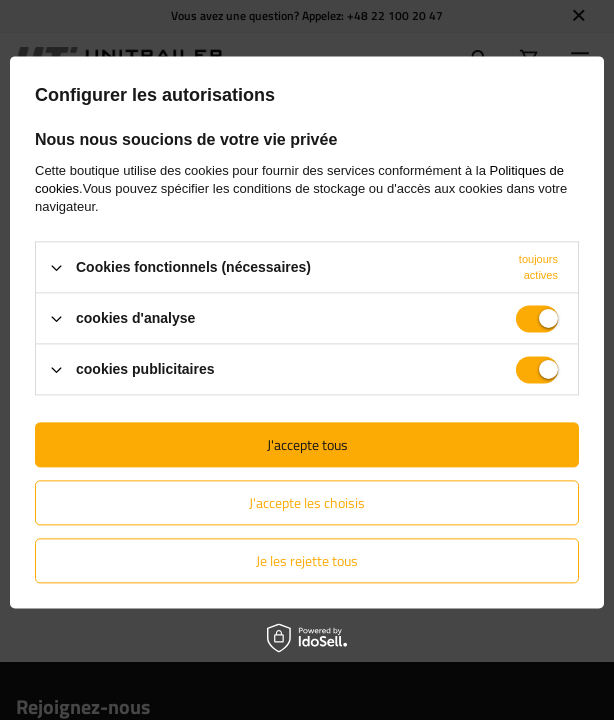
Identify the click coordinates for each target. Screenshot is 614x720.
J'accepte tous (307, 444)
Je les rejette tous (307, 560)
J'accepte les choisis (307, 502)
